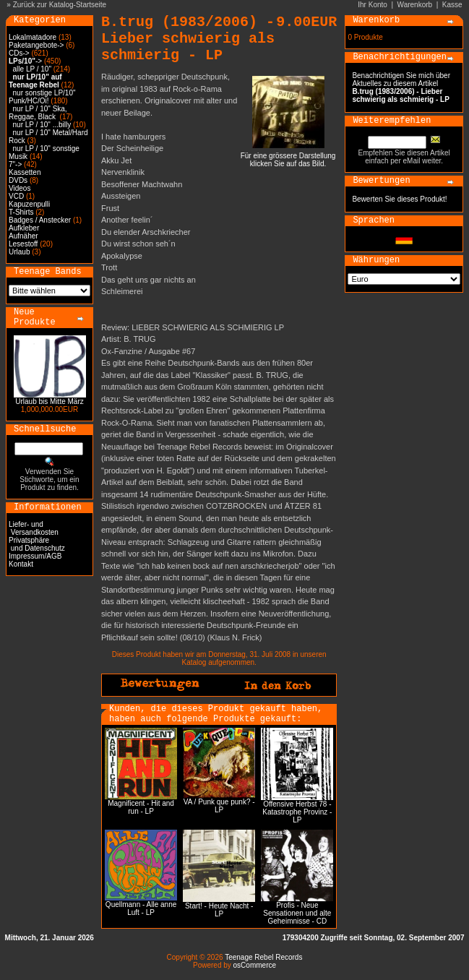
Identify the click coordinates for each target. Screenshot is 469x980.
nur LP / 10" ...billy (42, 125)
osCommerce (255, 965)
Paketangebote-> (36, 45)
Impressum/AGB (35, 556)
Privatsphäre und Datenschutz (37, 544)
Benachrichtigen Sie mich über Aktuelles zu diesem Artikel (401, 87)
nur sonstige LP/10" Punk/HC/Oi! (42, 97)
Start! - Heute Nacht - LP (219, 910)
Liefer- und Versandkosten (34, 528)
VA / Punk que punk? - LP (219, 806)
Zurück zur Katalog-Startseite (60, 5)
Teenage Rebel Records (263, 957)
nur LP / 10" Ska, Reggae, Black (38, 113)
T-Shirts (21, 212)
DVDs (18, 180)
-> (25, 61)
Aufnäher (23, 236)
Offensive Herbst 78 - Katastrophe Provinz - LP (297, 812)
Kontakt (21, 564)
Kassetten (25, 172)
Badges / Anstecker (40, 220)
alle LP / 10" (32, 69)
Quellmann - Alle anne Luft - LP (141, 908)
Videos (20, 188)
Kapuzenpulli (29, 204)
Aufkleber (24, 228)
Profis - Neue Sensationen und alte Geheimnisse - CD (297, 913)
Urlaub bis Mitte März (49, 401)
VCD (16, 196)
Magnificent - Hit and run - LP (141, 807)
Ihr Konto (373, 5)
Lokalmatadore (33, 37)
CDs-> (19, 53)
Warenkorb (415, 5)
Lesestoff (23, 244)
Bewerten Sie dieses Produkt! (399, 199)
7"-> (15, 164)
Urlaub (19, 252)
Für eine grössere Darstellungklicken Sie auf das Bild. (288, 156)
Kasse (452, 5)
